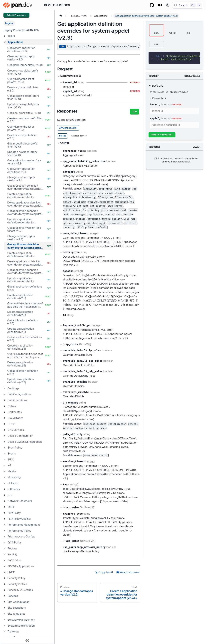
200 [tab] (135, 112)
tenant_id (157, 104)
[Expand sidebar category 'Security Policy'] (5, 578)
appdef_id (157, 118)
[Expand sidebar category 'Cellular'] (5, 406)
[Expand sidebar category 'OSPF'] (5, 507)
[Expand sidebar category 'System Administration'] (5, 626)
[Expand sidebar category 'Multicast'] (5, 483)
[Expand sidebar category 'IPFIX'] (5, 460)
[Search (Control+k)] (188, 5)
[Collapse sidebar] (27, 640)
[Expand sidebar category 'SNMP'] (5, 572)
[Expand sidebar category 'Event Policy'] (5, 448)
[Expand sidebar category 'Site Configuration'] (5, 602)
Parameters (159, 98)
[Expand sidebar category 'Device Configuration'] (5, 436)
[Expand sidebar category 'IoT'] (5, 466)
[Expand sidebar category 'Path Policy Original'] (5, 519)
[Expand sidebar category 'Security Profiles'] (5, 584)
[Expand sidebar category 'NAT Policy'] (5, 489)
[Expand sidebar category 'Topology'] (5, 631)
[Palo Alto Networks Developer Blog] (160, 5)
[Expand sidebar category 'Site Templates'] (5, 614)
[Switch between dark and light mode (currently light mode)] (167, 5)
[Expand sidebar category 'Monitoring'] (5, 477)
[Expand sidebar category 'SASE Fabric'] (5, 560)
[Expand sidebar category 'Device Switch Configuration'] (5, 442)
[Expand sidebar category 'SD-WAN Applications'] (5, 566)
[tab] (62, 136)
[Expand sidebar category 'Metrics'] (5, 471)
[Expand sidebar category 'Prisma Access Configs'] (5, 537)
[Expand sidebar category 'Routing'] (5, 555)
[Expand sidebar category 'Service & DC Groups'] (5, 590)
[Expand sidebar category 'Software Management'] (5, 620)
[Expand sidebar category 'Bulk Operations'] (5, 400)
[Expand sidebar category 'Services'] (5, 596)
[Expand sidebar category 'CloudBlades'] (5, 418)
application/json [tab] (68, 128)
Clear (196, 147)
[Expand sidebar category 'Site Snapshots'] (5, 608)
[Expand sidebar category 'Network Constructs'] (5, 501)
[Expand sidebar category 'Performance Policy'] (5, 531)
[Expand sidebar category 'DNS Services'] (5, 430)
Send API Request (162, 135)
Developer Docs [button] (57, 5)
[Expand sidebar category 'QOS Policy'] (5, 543)
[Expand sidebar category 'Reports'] (5, 549)
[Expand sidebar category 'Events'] (5, 454)
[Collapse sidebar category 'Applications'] (5, 42)
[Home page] (61, 16)
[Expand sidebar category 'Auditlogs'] (5, 388)
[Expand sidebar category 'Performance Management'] (5, 525)
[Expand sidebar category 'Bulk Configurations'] (5, 394)
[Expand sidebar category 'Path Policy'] (5, 513)
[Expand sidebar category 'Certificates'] (5, 412)
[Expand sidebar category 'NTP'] (5, 495)
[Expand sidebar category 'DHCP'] (5, 424)
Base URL (158, 85)
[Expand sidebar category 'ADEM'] (5, 36)
